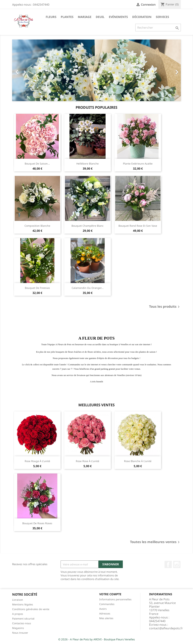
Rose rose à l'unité (88, 461)
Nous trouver (20, 633)
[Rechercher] (158, 28)
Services (162, 17)
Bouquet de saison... (37, 164)
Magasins (18, 628)
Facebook (168, 564)
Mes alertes (106, 618)
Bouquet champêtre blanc (88, 226)
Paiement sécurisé (23, 619)
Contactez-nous (22, 623)
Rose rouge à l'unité (37, 461)
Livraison (18, 600)
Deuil (100, 17)
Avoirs (103, 609)
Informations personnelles (115, 599)
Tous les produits (165, 307)
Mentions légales (23, 604)
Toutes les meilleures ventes (155, 542)
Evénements (118, 17)
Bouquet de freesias (37, 288)
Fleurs (51, 17)
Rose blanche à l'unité (138, 461)
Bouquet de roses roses (37, 523)
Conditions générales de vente (31, 609)
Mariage (85, 17)
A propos (18, 614)
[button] (25, 70)
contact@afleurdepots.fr (166, 628)
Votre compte (110, 594)
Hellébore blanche (88, 164)
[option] (96, 70)
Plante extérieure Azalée (138, 164)
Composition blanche (37, 226)
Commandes (107, 604)
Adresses (105, 613)
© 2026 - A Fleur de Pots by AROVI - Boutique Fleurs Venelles (96, 639)
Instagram (177, 564)
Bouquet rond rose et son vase (138, 226)
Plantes (67, 17)
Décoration (142, 17)
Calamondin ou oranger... (88, 288)
